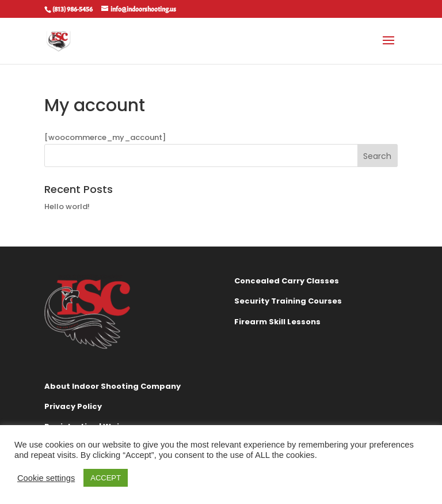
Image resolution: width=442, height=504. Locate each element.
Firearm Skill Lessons (277, 322)
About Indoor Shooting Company (113, 386)
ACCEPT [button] (106, 478)
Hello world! (67, 206)
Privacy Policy (73, 406)
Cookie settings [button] (46, 478)
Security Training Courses (288, 301)
